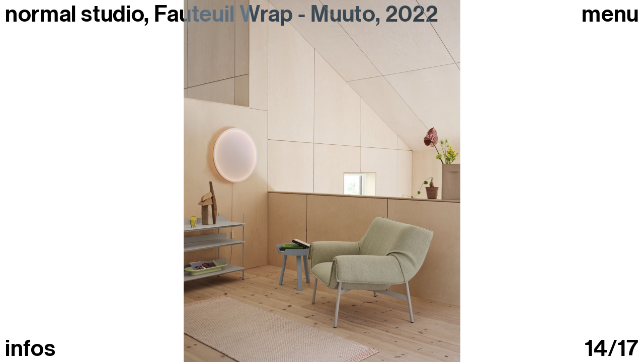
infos (30, 349)
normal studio (74, 14)
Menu (610, 14)
